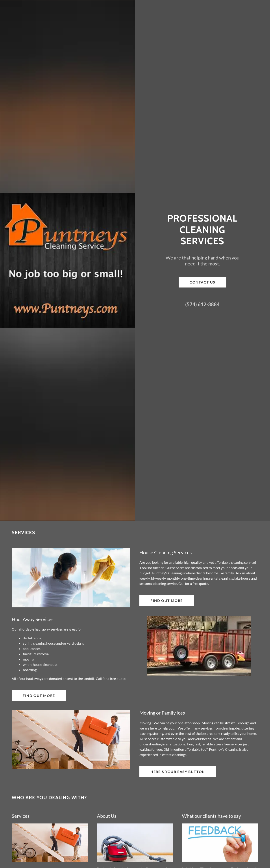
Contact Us (202, 282)
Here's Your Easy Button (178, 772)
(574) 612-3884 (202, 304)
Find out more (167, 600)
